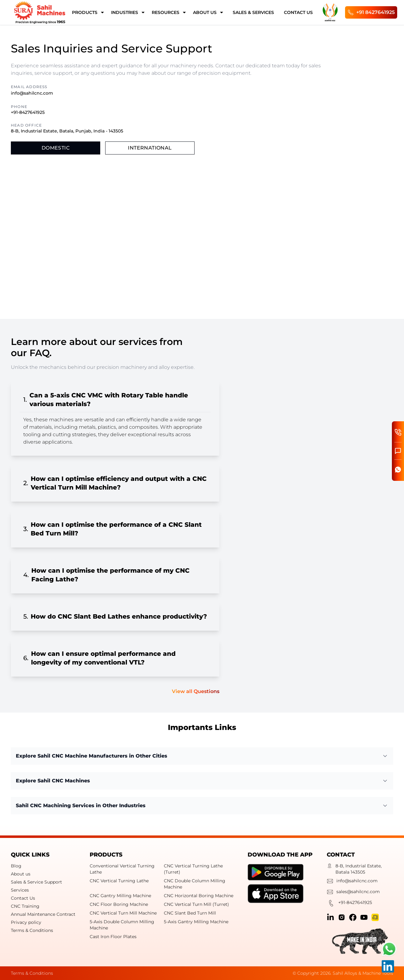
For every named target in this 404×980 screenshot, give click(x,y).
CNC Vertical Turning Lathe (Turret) (193, 869)
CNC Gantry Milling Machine (120, 896)
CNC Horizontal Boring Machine (199, 896)
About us (21, 874)
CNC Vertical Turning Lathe (119, 881)
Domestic (56, 148)
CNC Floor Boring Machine (119, 904)
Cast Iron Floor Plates (113, 937)
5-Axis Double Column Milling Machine (122, 925)
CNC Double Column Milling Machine (195, 884)
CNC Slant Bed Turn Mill (190, 913)
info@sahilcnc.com (32, 93)
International (150, 148)
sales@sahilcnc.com (353, 893)
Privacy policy (26, 922)
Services (20, 890)
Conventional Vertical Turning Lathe (122, 869)
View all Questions (196, 691)
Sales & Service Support (36, 882)
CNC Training (25, 906)
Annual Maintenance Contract (43, 914)
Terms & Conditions (32, 930)
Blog (16, 866)
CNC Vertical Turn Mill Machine (123, 913)
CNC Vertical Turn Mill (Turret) (196, 904)
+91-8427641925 (28, 112)
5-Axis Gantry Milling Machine (196, 922)
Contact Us (23, 898)
